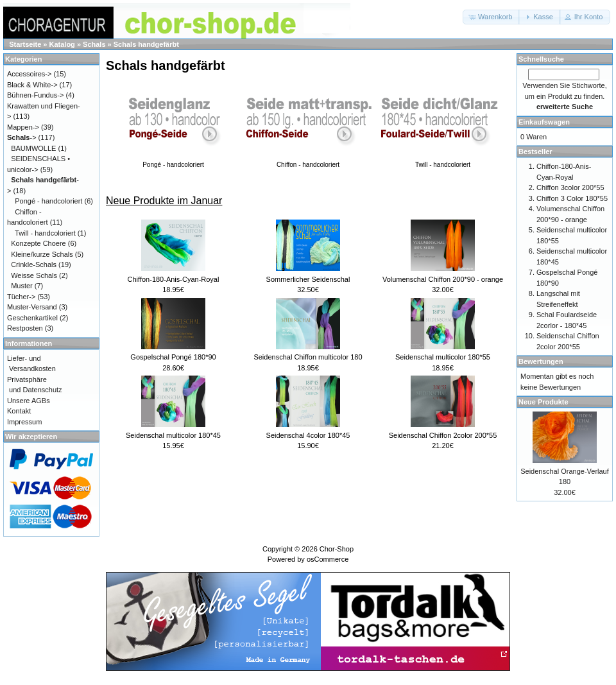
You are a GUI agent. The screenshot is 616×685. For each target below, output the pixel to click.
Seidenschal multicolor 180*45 (173, 435)
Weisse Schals (34, 275)
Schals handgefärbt (146, 44)
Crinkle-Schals (34, 264)
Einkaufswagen (544, 122)
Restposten (25, 328)
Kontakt (19, 411)
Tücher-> (21, 297)
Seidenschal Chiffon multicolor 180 (308, 357)
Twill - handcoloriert (45, 233)
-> (22, 137)
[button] (491, 17)
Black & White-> (32, 85)
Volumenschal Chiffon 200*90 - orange (443, 279)
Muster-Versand (32, 307)
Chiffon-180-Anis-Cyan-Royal (174, 279)
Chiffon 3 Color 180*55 (572, 198)
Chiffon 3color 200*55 (570, 187)
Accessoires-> (29, 74)
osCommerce (328, 559)
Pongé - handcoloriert (48, 201)
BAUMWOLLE (33, 148)
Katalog (62, 44)
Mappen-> (23, 127)
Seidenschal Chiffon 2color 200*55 (443, 435)
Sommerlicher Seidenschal (308, 279)
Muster (22, 286)
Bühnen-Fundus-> (35, 95)
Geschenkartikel (32, 318)
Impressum (24, 422)
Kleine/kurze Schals (42, 254)
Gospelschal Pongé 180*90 (173, 357)
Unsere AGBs (29, 401)
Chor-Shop (337, 549)
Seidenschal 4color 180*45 (308, 435)
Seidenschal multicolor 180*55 (443, 357)
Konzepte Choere (38, 243)
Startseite (25, 44)
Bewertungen (541, 361)
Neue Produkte (543, 402)
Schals (94, 44)
